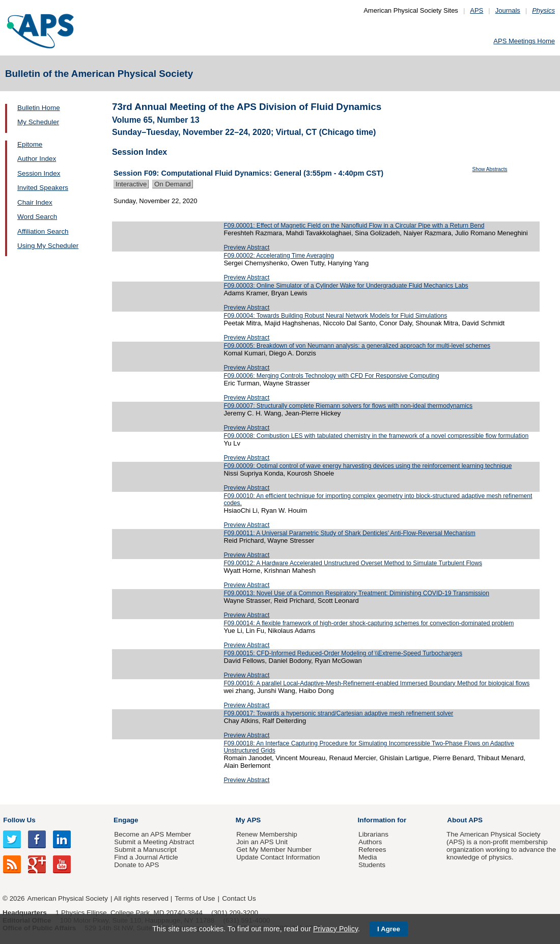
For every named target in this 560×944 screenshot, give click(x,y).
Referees (372, 850)
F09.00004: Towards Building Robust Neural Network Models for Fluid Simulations (335, 316)
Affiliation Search (43, 231)
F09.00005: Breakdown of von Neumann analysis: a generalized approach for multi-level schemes (357, 346)
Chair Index (35, 202)
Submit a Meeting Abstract (154, 842)
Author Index (37, 159)
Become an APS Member (152, 834)
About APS (465, 820)
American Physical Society (68, 898)
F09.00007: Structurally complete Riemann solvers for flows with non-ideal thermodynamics (348, 406)
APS (477, 10)
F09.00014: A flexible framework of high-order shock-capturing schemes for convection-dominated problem (369, 623)
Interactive (131, 184)
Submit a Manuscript (145, 850)
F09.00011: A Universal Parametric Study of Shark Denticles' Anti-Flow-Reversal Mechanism (349, 533)
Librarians (373, 834)
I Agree (389, 929)
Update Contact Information (278, 857)
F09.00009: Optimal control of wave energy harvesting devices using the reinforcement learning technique (368, 466)
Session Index (39, 173)
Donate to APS (136, 865)
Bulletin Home (39, 108)
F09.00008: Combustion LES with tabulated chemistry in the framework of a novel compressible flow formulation (376, 436)
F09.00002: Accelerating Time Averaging (279, 256)
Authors (370, 842)
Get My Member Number (274, 850)
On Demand (173, 184)
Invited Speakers (43, 188)
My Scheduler (38, 122)
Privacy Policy (335, 929)
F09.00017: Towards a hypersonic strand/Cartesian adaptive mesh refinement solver (338, 713)
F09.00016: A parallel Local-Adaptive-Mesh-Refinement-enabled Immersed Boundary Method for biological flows (376, 683)
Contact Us (239, 898)
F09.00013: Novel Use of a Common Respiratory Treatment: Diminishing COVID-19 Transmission (356, 593)
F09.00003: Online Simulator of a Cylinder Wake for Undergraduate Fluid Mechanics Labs (346, 286)
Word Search (37, 217)
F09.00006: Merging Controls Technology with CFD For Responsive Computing (331, 376)
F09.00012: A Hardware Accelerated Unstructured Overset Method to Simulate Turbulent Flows (353, 563)
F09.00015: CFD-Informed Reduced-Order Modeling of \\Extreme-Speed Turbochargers (343, 653)
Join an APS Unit (262, 842)
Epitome (30, 144)
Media (368, 857)
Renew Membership (267, 834)
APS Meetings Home (524, 41)
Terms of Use (195, 898)
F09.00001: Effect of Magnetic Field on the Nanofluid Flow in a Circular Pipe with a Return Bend (354, 226)
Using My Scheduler (48, 246)
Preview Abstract (246, 247)
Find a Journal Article (146, 857)
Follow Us (19, 820)
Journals (508, 10)
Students (372, 865)
